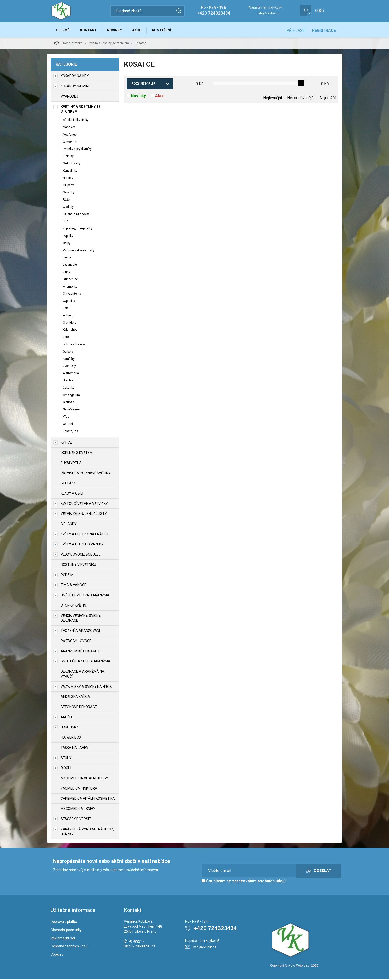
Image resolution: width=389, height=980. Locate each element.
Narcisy (68, 179)
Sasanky (69, 193)
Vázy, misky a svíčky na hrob (86, 687)
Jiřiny (66, 273)
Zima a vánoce (73, 586)
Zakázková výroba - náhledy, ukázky (87, 832)
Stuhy (66, 759)
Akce (139, 30)
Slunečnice (70, 280)
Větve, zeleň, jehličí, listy (84, 514)
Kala (66, 309)
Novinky (116, 30)
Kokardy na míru (76, 87)
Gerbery (68, 352)
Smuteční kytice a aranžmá (85, 662)
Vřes (66, 417)
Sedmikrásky (72, 164)
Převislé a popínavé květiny (86, 474)
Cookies (57, 955)
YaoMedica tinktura (79, 789)
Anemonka (70, 287)
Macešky (69, 128)
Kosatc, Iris (70, 432)
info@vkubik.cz (269, 13)
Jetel (66, 338)
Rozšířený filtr (144, 84)
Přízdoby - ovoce (76, 642)
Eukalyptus (71, 464)
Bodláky (68, 484)
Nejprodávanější (301, 98)
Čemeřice (69, 142)
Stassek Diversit (76, 820)
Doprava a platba (64, 922)
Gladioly (68, 208)
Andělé (67, 718)
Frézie (67, 258)
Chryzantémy (72, 294)
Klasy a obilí (72, 494)
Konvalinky (70, 171)
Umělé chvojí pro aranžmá (85, 596)
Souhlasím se (244, 882)
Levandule (70, 265)
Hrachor (68, 381)
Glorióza (68, 403)
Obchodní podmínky (66, 931)
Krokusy (68, 157)
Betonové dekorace (79, 708)
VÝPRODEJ (69, 97)
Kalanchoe (70, 330)
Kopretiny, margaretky (78, 229)
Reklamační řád (63, 939)
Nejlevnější (273, 98)
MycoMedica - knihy (78, 809)
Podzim (67, 576)
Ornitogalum (71, 396)
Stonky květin (73, 606)
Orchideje (69, 323)
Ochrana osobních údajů (69, 947)
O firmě (63, 30)
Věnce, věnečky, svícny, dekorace (81, 619)
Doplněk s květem (77, 453)
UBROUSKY (69, 728)
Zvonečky (69, 367)
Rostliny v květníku (78, 565)
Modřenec (70, 135)
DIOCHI (66, 769)
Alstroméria (71, 374)
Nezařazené (71, 410)
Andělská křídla (75, 697)
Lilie (65, 222)
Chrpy (67, 244)
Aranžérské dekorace (81, 652)
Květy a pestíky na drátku (84, 535)
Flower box (71, 738)
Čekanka (69, 388)
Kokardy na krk (75, 77)
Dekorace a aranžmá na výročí (82, 675)
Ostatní (68, 425)
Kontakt (89, 30)
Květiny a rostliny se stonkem (109, 44)
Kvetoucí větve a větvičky (84, 504)
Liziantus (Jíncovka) (77, 215)
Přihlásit (296, 30)
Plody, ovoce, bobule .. (81, 555)
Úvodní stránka (68, 44)
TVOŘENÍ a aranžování (80, 631)
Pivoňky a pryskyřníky (77, 150)
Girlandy (69, 525)
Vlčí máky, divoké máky (79, 251)
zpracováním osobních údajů (259, 882)
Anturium (69, 316)
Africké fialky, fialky (76, 121)
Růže (66, 200)
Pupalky (68, 236)
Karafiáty (69, 360)
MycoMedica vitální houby (84, 779)
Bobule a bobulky (74, 345)
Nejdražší (328, 98)
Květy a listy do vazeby (82, 545)
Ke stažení (164, 30)
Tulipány (68, 186)
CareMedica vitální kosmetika (88, 799)
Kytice (66, 443)
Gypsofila (69, 302)
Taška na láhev (74, 748)
